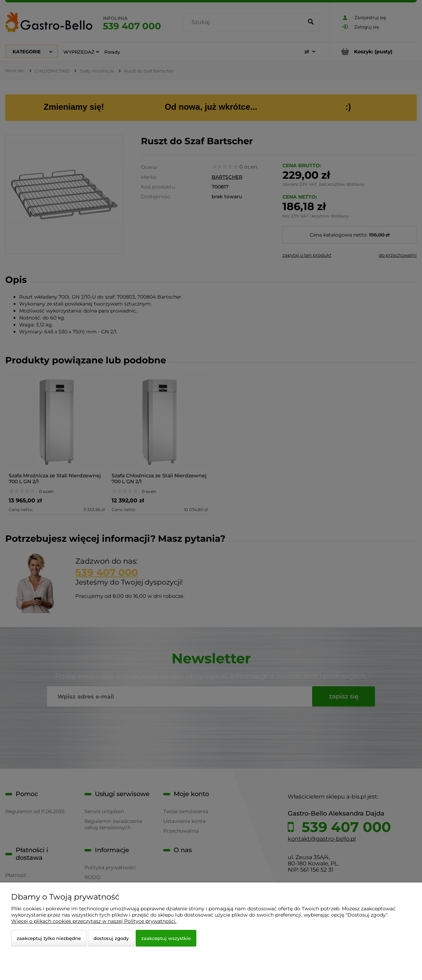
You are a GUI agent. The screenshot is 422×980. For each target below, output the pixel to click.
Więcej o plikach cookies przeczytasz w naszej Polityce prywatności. (94, 921)
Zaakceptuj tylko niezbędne (49, 938)
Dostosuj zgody (111, 938)
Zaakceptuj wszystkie (166, 938)
